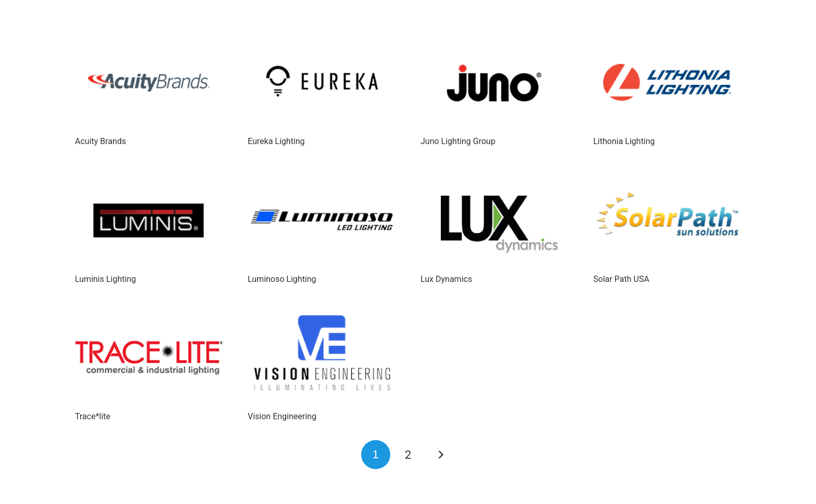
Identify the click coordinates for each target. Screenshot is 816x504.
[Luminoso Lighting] (322, 221)
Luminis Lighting (105, 279)
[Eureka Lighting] (322, 83)
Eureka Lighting (276, 141)
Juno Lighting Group (458, 141)
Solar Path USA (621, 279)
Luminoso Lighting (282, 279)
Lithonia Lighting (624, 141)
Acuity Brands (100, 141)
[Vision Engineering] (322, 358)
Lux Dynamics (446, 279)
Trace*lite (93, 416)
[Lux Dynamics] (494, 221)
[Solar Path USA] (667, 221)
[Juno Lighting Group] (494, 83)
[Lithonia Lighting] (667, 83)
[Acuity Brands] (149, 83)
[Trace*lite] (149, 358)
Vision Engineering (282, 416)
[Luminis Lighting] (149, 221)
